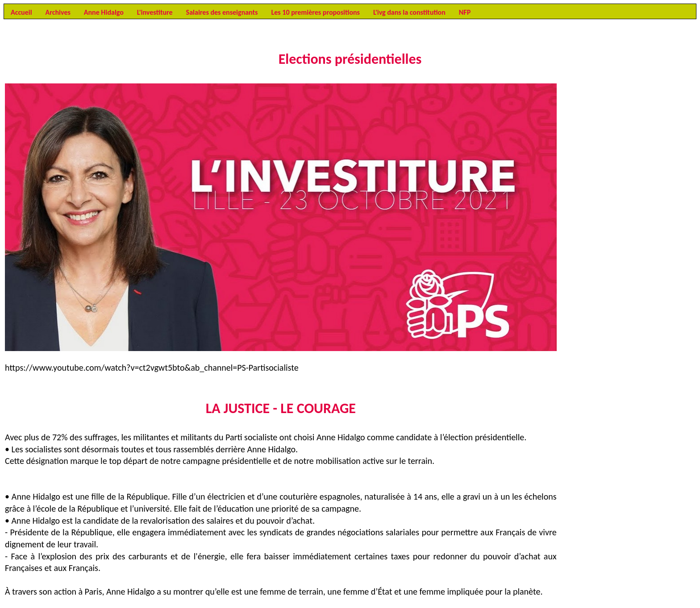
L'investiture (155, 12)
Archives (58, 12)
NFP (465, 12)
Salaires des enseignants (222, 12)
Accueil (21, 12)
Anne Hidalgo (104, 12)
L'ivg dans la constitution (409, 12)
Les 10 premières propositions (315, 12)
